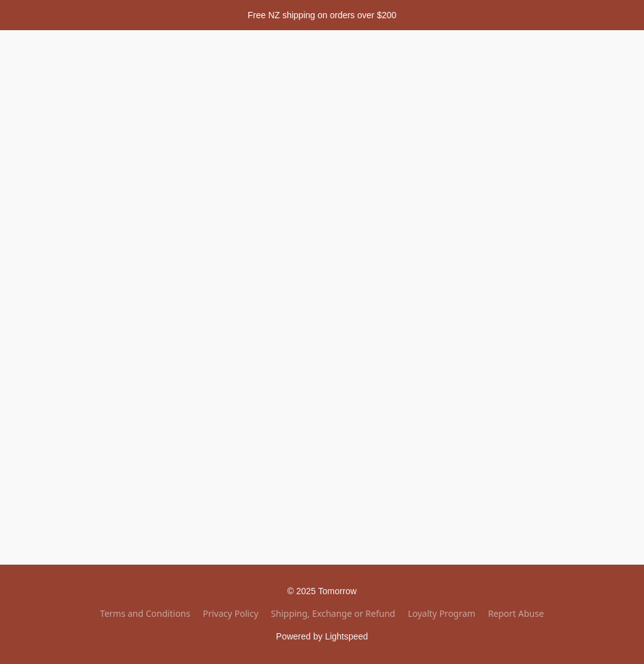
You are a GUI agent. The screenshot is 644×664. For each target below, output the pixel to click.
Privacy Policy (230, 613)
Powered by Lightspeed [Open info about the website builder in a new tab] (322, 636)
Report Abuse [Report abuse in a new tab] (516, 613)
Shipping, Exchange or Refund (333, 613)
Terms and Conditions (145, 613)
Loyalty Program (441, 613)
